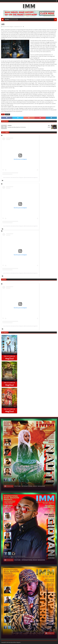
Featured (7, 114)
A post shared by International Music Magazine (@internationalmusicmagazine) (20, 178)
